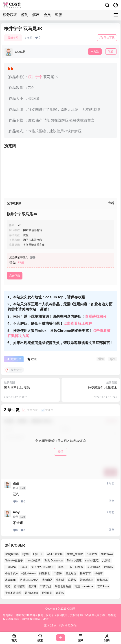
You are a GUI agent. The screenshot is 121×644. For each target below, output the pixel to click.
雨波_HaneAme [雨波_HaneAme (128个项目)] (84, 586)
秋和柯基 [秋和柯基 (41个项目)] (102, 580)
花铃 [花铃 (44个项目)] (8, 586)
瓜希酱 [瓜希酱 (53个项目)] (72, 580)
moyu (17, 512)
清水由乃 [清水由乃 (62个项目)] (47, 580)
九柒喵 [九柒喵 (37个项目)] (106, 560)
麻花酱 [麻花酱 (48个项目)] (60, 593)
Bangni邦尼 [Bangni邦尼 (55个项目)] (12, 554)
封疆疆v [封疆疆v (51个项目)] (108, 567)
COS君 (71, 609)
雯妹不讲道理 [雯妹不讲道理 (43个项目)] (13, 593)
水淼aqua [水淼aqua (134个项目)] (11, 580)
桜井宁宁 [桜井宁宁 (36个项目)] (85, 573)
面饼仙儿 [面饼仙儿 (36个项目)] (47, 593)
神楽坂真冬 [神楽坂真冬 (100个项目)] (87, 580)
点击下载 (15, 276)
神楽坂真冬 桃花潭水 (102, 388)
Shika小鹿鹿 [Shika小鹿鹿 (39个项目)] (74, 560)
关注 (95, 52)
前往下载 (107, 38)
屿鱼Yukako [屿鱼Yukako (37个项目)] (28, 573)
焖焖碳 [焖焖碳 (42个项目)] (60, 580)
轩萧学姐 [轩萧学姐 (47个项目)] (46, 586)
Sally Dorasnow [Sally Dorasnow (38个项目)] (54, 560)
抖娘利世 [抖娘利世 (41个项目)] (45, 573)
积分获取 (10, 15)
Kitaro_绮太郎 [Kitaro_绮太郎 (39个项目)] (75, 554)
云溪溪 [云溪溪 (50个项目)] (23, 567)
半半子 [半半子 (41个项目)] (62, 567)
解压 (36, 15)
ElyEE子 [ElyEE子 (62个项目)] (38, 554)
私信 (111, 52)
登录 (21, 263)
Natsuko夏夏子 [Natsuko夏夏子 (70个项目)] (14, 560)
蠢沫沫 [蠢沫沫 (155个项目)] (33, 586)
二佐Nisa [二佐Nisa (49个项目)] (10, 567)
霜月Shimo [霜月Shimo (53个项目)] (31, 593)
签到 (25, 15)
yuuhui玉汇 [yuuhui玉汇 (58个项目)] (92, 560)
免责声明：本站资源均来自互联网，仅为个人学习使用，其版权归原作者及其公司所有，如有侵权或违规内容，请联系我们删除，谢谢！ (59, 617)
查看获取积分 (96, 316)
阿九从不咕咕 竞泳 (17, 388)
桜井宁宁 (35, 77)
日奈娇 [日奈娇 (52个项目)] (58, 573)
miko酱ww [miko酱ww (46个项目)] (107, 554)
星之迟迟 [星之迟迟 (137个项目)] (71, 573)
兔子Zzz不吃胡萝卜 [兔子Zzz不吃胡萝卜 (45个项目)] (43, 567)
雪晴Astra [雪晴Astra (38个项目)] (103, 586)
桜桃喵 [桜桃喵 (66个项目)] (99, 573)
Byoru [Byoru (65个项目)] (26, 554)
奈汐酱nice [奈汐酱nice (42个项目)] (94, 567)
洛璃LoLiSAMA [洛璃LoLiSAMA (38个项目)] (29, 580)
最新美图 (13, 38)
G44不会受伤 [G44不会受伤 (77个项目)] (55, 554)
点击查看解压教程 (78, 323)
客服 (58, 15)
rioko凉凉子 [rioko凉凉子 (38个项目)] (33, 560)
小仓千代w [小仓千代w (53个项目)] (11, 573)
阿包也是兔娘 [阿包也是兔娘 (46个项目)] (63, 586)
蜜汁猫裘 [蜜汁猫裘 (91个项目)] (19, 586)
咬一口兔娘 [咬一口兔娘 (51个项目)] (77, 567)
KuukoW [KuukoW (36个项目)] (92, 554)
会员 (47, 15)
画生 (16, 483)
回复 (112, 501)
